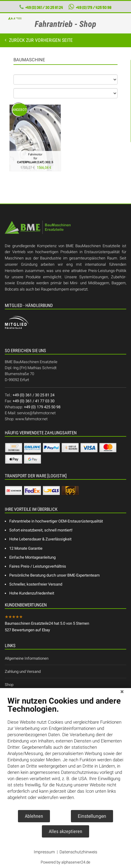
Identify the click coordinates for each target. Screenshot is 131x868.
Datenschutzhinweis (78, 852)
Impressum (44, 852)
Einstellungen (92, 816)
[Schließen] (122, 693)
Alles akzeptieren (65, 831)
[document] (65, 753)
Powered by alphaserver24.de (65, 862)
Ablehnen (34, 816)
